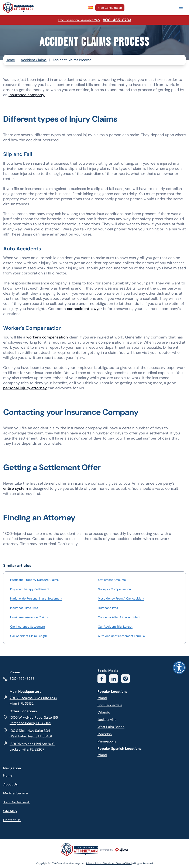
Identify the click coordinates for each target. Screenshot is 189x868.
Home (10, 60)
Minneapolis (107, 741)
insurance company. (27, 95)
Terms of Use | (124, 863)
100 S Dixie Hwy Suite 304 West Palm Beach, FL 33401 (28, 733)
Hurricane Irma (108, 608)
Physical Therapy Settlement (30, 589)
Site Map (10, 811)
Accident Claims (34, 60)
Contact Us (12, 820)
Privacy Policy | (95, 863)
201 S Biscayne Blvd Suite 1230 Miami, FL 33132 (30, 700)
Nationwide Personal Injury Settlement (36, 598)
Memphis (105, 734)
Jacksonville (107, 720)
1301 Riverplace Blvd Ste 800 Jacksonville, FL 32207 (29, 746)
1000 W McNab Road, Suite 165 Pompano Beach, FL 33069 (31, 720)
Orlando (104, 712)
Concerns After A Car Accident (119, 617)
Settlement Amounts (112, 580)
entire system (16, 488)
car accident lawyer (84, 309)
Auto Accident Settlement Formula (121, 636)
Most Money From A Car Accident (121, 598)
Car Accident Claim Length (29, 636)
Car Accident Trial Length (115, 627)
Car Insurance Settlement (28, 627)
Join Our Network (17, 802)
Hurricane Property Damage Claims (34, 580)
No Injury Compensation (114, 589)
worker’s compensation (47, 337)
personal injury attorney (25, 388)
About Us (10, 784)
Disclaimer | (110, 863)
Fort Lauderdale (110, 705)
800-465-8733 (19, 679)
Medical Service (16, 793)
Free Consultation (110, 8)
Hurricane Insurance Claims (29, 617)
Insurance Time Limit (24, 608)
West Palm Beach (111, 727)
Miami (102, 698)
